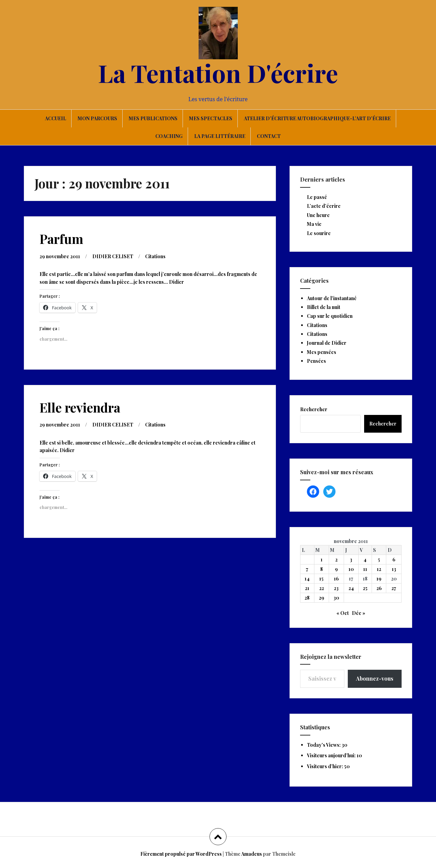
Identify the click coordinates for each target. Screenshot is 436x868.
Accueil (56, 118)
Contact (269, 136)
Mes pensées (322, 352)
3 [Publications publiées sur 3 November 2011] (351, 560)
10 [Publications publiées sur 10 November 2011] (351, 569)
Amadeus (252, 854)
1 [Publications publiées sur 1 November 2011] (322, 560)
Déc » (359, 613)
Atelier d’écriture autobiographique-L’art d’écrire (317, 118)
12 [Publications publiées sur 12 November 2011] (379, 569)
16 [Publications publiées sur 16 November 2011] (336, 579)
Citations (155, 256)
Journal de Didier (327, 343)
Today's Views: (324, 745)
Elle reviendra (80, 407)
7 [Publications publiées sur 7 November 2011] (307, 569)
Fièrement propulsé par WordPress (181, 854)
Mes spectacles (211, 118)
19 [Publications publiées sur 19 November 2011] (379, 579)
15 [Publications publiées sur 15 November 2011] (321, 579)
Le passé (317, 197)
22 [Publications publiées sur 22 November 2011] (322, 588)
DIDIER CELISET (113, 256)
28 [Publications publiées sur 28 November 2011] (307, 598)
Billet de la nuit (324, 307)
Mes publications (153, 118)
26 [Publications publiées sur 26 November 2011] (379, 588)
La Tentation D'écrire (218, 73)
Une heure (318, 215)
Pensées (316, 361)
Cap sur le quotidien (330, 316)
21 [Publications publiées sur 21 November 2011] (307, 588)
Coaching (169, 136)
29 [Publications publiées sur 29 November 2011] (322, 598)
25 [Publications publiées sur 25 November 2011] (365, 588)
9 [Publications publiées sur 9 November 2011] (336, 569)
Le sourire (319, 233)
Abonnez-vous (375, 678)
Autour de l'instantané (332, 298)
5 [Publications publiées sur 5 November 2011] (379, 560)
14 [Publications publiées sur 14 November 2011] (307, 579)
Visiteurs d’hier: (325, 766)
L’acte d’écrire (324, 206)
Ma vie (314, 224)
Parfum (61, 239)
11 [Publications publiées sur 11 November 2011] (365, 569)
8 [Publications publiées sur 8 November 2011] (322, 569)
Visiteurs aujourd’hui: (332, 755)
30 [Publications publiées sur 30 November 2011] (336, 598)
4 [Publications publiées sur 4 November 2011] (365, 560)
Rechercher (314, 409)
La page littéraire (220, 136)
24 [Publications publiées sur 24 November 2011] (351, 588)
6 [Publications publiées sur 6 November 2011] (394, 560)
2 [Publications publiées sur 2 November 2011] (336, 560)
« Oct (343, 613)
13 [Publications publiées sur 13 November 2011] (394, 569)
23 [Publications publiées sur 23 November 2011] (336, 588)
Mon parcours (97, 118)
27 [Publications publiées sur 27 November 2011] (394, 588)
